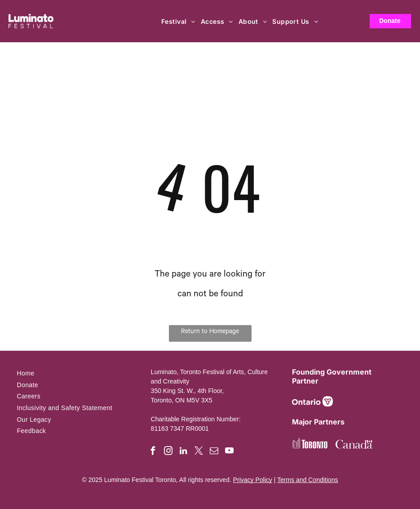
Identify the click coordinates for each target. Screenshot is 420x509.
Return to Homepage (210, 332)
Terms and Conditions (307, 480)
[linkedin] (183, 452)
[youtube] (229, 452)
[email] (214, 452)
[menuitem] (179, 21)
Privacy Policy (253, 480)
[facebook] (153, 452)
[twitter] (199, 452)
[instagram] (168, 452)
